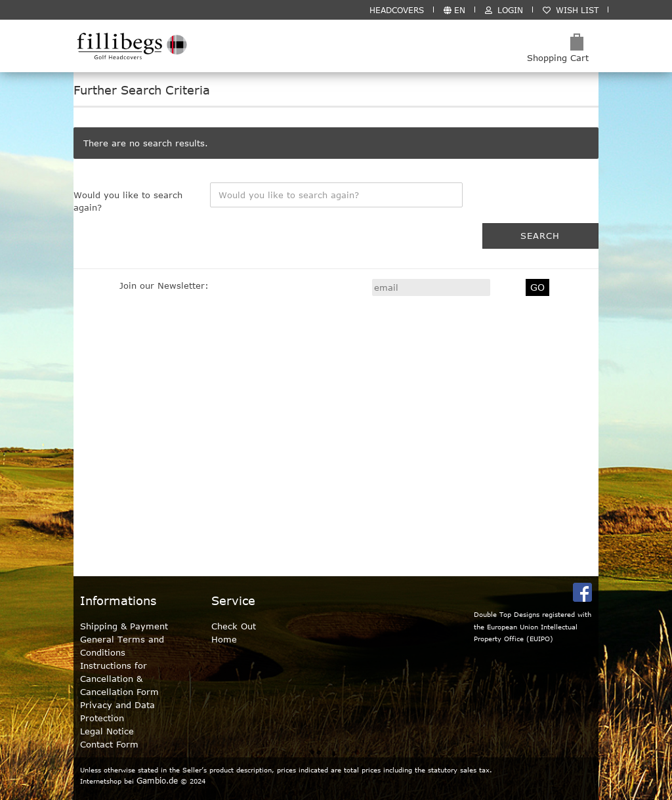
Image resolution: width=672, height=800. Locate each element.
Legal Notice (107, 731)
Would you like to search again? (128, 201)
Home (224, 639)
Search (540, 236)
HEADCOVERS (397, 10)
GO (537, 287)
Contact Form (109, 744)
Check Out (234, 626)
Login (504, 10)
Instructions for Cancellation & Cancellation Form (119, 679)
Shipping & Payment (124, 626)
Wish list (571, 10)
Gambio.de (157, 780)
